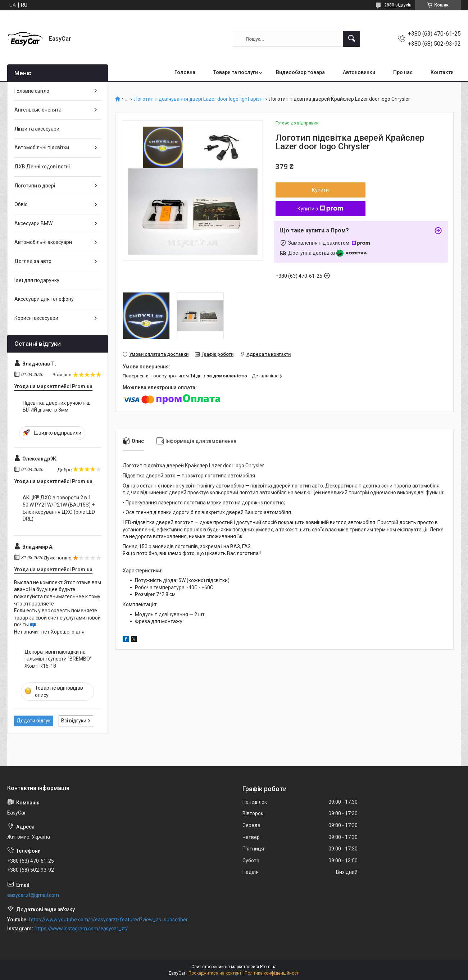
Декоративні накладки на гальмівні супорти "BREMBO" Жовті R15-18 (58, 659)
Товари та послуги (236, 72)
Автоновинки (359, 72)
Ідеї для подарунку (37, 280)
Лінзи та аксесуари (37, 129)
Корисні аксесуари (36, 318)
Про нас (403, 72)
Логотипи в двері (35, 186)
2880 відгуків (398, 5)
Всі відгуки (74, 721)
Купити (320, 190)
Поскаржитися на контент (215, 973)
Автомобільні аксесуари (43, 242)
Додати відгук (34, 721)
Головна (185, 72)
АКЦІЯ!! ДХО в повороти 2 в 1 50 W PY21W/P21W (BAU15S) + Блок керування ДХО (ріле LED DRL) (59, 508)
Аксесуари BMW (33, 223)
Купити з (320, 209)
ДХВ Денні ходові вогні (42, 167)
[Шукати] (351, 39)
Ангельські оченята (38, 110)
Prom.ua (268, 967)
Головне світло (32, 91)
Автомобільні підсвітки (42, 148)
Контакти (442, 72)
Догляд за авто (33, 261)
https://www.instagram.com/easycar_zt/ (81, 929)
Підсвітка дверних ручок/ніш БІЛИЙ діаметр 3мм (57, 407)
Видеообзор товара (300, 72)
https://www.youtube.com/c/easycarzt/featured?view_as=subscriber (108, 920)
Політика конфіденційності (272, 973)
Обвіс (21, 204)
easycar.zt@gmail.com (33, 895)
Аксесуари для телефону (44, 299)
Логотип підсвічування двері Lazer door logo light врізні (199, 99)
